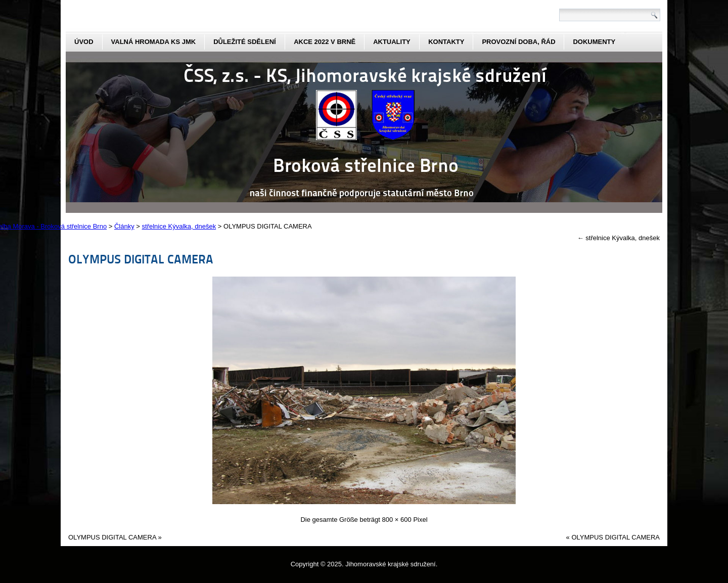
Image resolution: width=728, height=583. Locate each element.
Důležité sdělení (245, 42)
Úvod (84, 42)
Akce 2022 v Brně (325, 42)
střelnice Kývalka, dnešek (619, 238)
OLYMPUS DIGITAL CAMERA (141, 259)
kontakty (446, 42)
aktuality (392, 42)
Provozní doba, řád (518, 42)
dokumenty (594, 42)
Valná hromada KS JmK (154, 42)
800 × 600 (397, 520)
